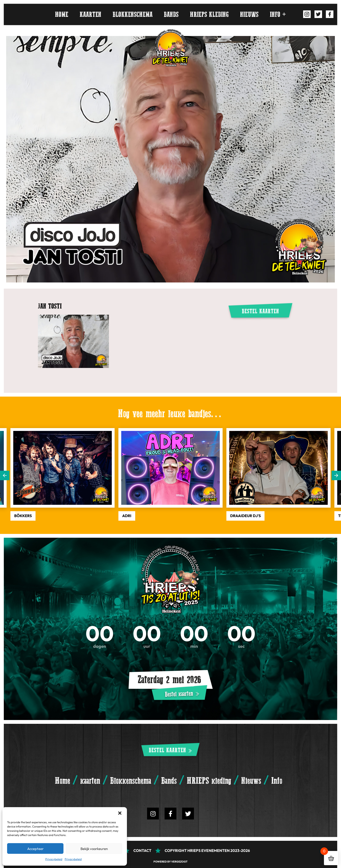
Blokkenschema (133, 14)
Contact (142, 851)
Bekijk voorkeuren (94, 849)
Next (336, 475)
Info (275, 14)
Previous (5, 475)
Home (62, 14)
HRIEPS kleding (209, 14)
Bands (171, 14)
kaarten (90, 14)
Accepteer (35, 849)
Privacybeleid (54, 859)
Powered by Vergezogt (170, 862)
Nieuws (249, 14)
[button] (120, 813)
